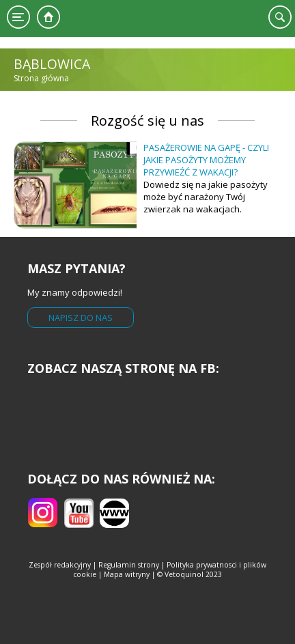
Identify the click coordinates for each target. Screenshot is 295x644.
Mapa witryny (127, 574)
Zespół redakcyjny (60, 565)
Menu (18, 17)
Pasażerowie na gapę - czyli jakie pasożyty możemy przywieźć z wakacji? (206, 160)
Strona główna (48, 17)
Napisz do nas (81, 318)
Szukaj (280, 17)
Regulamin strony (129, 565)
